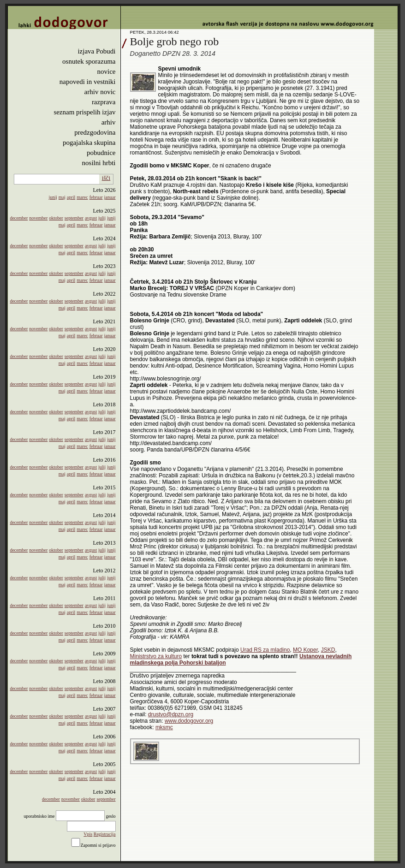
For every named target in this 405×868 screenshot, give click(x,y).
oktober (56, 218)
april (71, 197)
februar (96, 197)
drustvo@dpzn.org (171, 714)
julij (102, 218)
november (38, 218)
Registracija (105, 834)
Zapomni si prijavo (98, 845)
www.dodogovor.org (189, 721)
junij (53, 197)
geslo (110, 816)
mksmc (164, 727)
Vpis (88, 834)
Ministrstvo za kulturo (156, 656)
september (74, 218)
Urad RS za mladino (265, 650)
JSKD (328, 650)
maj (62, 197)
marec (82, 197)
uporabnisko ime (39, 816)
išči (106, 178)
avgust (91, 218)
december (19, 218)
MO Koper (305, 650)
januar (110, 197)
